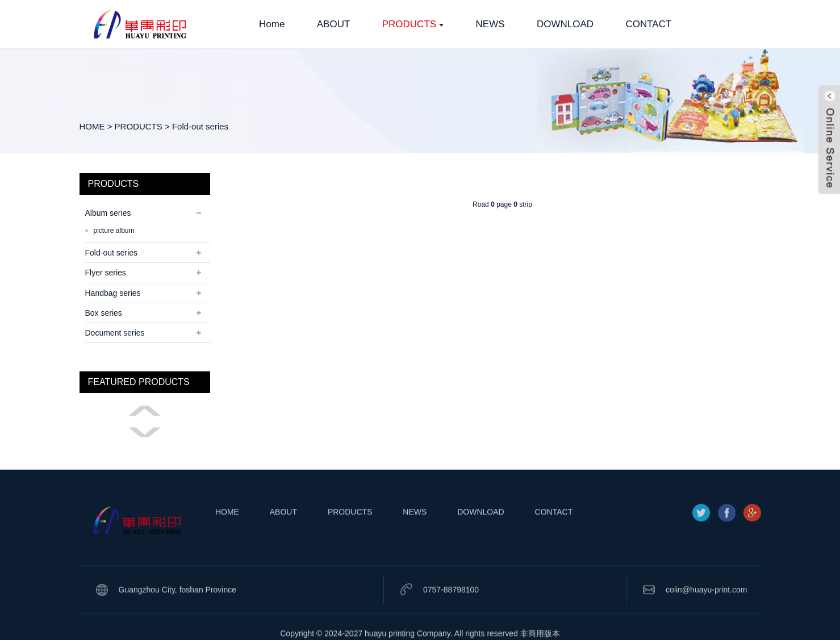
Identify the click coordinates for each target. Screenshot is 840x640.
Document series (115, 333)
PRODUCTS (139, 126)
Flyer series (106, 273)
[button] (145, 411)
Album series (108, 213)
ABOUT (283, 528)
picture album (114, 231)
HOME (92, 126)
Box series (104, 313)
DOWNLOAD (480, 528)
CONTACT (554, 528)
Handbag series (113, 293)
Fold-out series (200, 126)
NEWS (415, 528)
